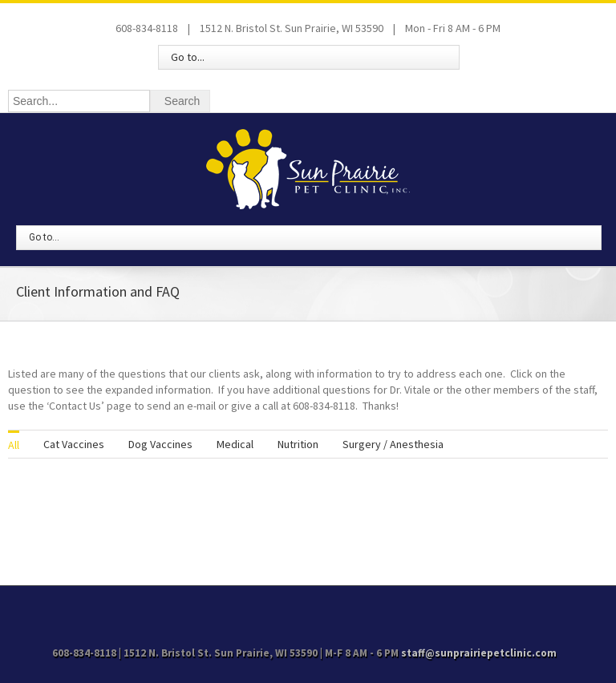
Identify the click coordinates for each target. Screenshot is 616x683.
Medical (235, 444)
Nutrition (298, 444)
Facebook (308, 607)
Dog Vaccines (160, 444)
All (14, 445)
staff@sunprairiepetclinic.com (479, 653)
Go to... (188, 57)
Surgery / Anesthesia (393, 444)
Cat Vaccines (74, 444)
